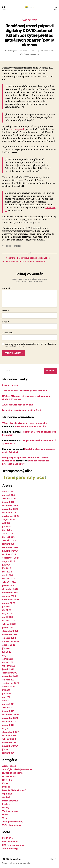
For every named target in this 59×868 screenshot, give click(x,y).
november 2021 (10, 676)
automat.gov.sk (17, 129)
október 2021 (9, 680)
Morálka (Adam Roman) (14, 790)
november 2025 (10, 509)
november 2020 (10, 718)
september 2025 (11, 516)
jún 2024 (7, 568)
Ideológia (7, 780)
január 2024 (8, 586)
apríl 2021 (7, 701)
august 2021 (9, 687)
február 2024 (9, 582)
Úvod (5, 815)
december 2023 (10, 589)
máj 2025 (7, 530)
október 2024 (9, 554)
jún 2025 (7, 526)
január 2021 (8, 711)
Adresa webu (8, 333)
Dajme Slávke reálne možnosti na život (22, 410)
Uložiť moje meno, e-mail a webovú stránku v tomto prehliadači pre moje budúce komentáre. (30, 345)
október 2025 (9, 512)
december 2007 (10, 732)
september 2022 (11, 641)
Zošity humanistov (12, 825)
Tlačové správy (29, 20)
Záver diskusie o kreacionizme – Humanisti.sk (25, 423)
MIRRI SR (18, 246)
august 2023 (9, 603)
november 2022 (10, 634)
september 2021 (11, 683)
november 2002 (10, 742)
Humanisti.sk (15, 859)
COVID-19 (10, 246)
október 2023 (9, 596)
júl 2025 (6, 523)
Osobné (6, 797)
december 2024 (10, 547)
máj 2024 (7, 572)
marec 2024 (8, 579)
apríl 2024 (7, 575)
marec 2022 (8, 662)
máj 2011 (7, 728)
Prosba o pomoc (10, 385)
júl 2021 (6, 690)
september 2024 (11, 558)
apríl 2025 (7, 533)
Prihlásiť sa (8, 838)
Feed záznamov (10, 842)
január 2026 (8, 502)
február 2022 (9, 666)
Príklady (6, 804)
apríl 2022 (7, 659)
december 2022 (10, 631)
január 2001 (8, 753)
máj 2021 (7, 697)
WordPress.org (10, 849)
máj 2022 (7, 655)
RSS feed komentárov (13, 845)
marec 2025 (8, 537)
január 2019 (8, 725)
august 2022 (9, 645)
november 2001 (10, 746)
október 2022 (9, 638)
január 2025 (8, 544)
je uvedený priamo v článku (25, 51)
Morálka (6, 787)
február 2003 (9, 739)
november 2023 (10, 593)
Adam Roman (9, 766)
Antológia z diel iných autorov (17, 769)
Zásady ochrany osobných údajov (17, 863)
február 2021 (9, 708)
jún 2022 (7, 652)
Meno (6, 311)
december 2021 (10, 673)
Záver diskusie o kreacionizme (18, 405)
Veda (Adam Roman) (13, 822)
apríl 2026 (7, 492)
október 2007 (9, 735)
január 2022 (8, 669)
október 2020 (9, 722)
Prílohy (6, 808)
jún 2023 (7, 610)
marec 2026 (8, 495)
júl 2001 (6, 749)
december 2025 (10, 506)
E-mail (6, 322)
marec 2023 (8, 620)
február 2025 (9, 540)
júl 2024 (6, 565)
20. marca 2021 (48, 51)
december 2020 (10, 715)
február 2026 (9, 499)
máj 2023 (7, 614)
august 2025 (9, 519)
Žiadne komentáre (31, 55)
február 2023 (9, 624)
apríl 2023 (7, 617)
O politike (7, 794)
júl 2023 (6, 607)
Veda (5, 818)
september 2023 (11, 600)
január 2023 (8, 627)
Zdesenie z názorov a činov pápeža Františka (25, 391)
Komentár (7, 288)
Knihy (5, 783)
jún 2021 (7, 694)
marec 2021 (8, 704)
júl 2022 (6, 648)
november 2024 (10, 551)
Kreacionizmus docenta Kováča (30, 426)
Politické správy (10, 801)
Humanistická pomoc (13, 773)
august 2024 (9, 561)
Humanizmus (9, 776)
